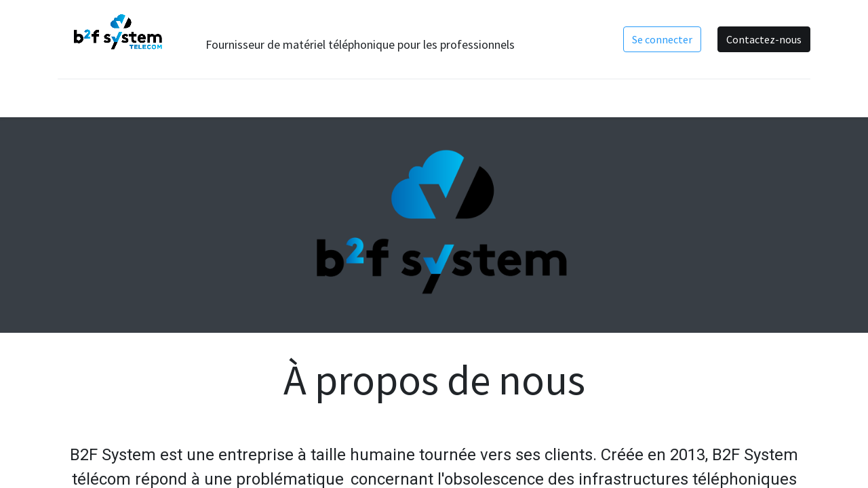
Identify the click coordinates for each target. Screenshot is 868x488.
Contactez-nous (764, 39)
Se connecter (662, 39)
